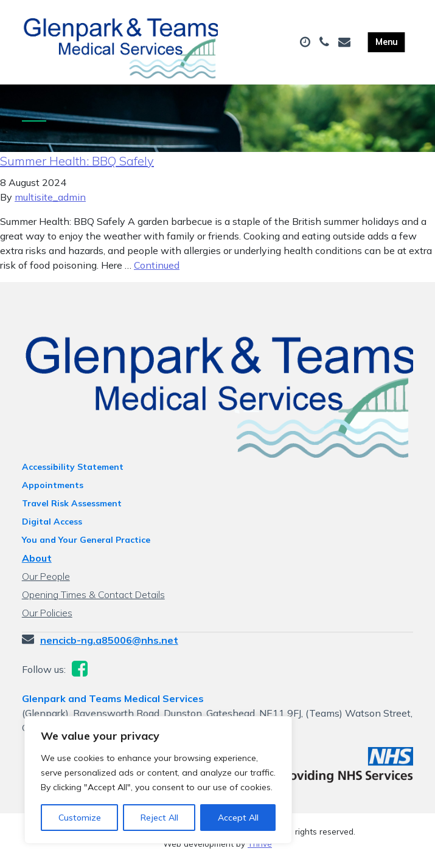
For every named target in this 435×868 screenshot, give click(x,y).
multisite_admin (50, 202)
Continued (157, 270)
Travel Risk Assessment (72, 509)
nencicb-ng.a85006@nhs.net (109, 646)
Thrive (260, 849)
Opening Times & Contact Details (93, 600)
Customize (80, 818)
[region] (158, 780)
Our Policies (47, 618)
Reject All (159, 818)
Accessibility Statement (73, 472)
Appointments (53, 491)
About (37, 563)
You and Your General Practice (86, 545)
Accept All (238, 818)
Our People (46, 582)
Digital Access (52, 527)
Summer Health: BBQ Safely (77, 166)
